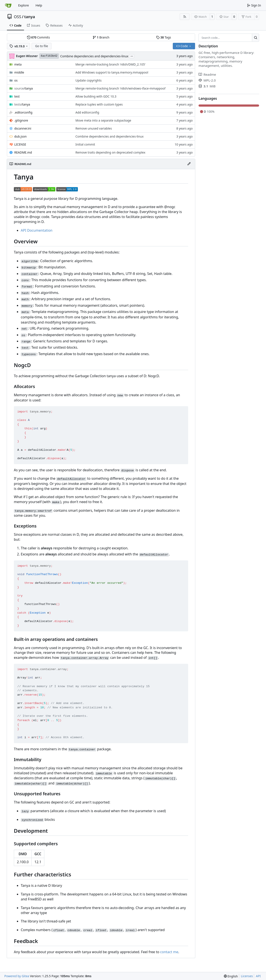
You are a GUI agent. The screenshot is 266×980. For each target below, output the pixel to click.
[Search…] (256, 38)
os (16, 80)
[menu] (231, 976)
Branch (101, 37)
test (17, 96)
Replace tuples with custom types (99, 104)
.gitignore (21, 120)
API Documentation (37, 230)
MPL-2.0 (207, 80)
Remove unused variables (94, 128)
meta (18, 64)
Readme (207, 74)
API (258, 976)
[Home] (8, 5)
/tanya (24, 88)
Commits (38, 37)
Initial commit (85, 144)
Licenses (247, 976)
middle (19, 72)
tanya (30, 17)
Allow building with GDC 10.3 (96, 96)
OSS (18, 17)
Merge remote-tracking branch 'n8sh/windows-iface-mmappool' (121, 88)
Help (39, 5)
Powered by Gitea (17, 976)
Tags (164, 37)
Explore (23, 5)
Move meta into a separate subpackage (103, 120)
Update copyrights (89, 80)
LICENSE (20, 144)
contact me (169, 952)
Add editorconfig (87, 112)
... (132, 56)
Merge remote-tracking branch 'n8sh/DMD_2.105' (111, 64)
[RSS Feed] (185, 17)
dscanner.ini (23, 128)
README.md (23, 152)
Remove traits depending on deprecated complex (110, 152)
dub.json (20, 136)
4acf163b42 (49, 56)
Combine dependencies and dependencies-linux (94, 56)
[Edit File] (189, 164)
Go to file (41, 46)
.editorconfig (23, 112)
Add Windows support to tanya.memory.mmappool (112, 72)
